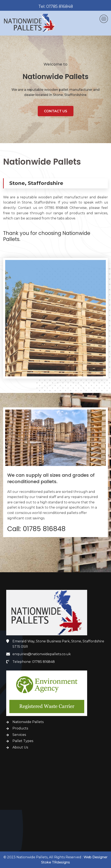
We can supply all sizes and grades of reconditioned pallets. (51, 479)
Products (20, 728)
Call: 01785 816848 (36, 529)
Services (19, 735)
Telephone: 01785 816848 (34, 662)
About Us (20, 747)
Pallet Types (23, 741)
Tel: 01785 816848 (56, 6)
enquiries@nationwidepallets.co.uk (42, 654)
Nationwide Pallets (28, 722)
